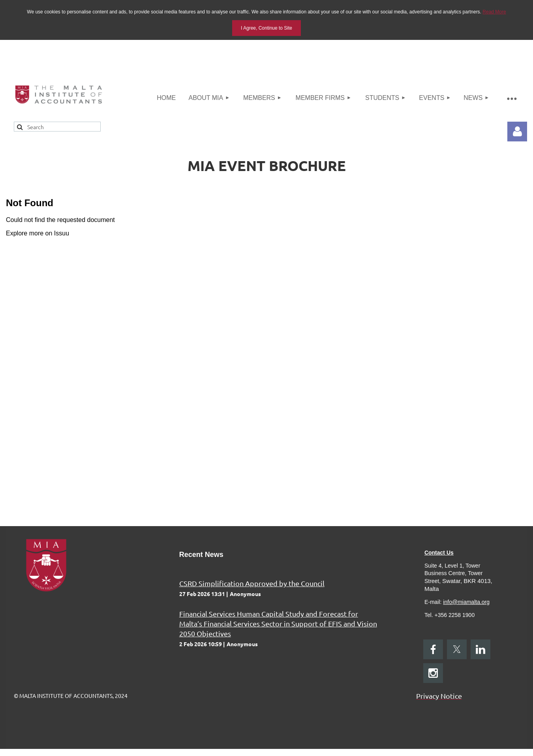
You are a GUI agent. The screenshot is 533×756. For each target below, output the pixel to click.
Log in (517, 132)
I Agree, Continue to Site (266, 28)
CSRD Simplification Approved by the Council (252, 583)
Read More (494, 12)
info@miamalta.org (466, 602)
